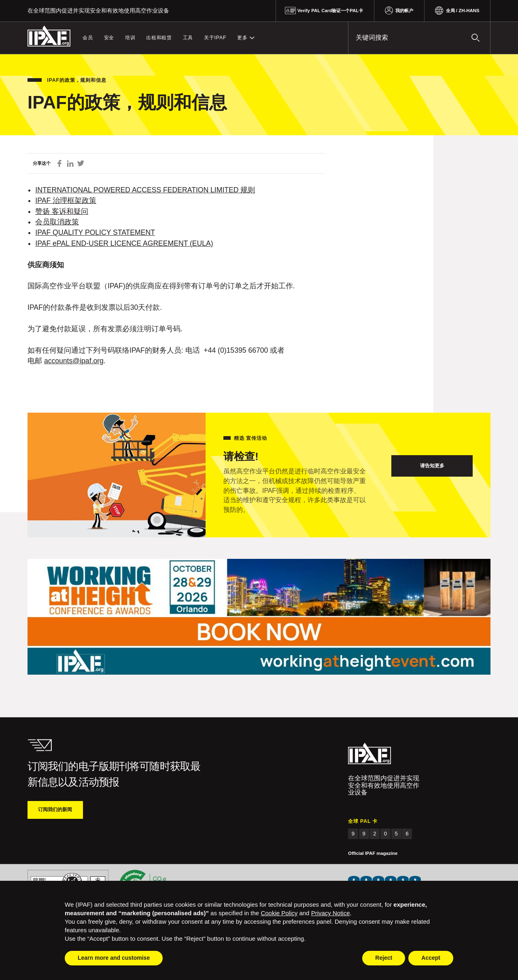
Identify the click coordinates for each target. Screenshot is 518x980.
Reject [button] (384, 958)
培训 (130, 38)
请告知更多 (432, 466)
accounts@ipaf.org (74, 361)
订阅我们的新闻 (55, 810)
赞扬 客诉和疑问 (62, 211)
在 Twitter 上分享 (81, 163)
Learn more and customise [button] (114, 958)
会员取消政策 (57, 222)
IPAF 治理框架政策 (66, 200)
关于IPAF (215, 38)
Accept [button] (431, 958)
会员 (88, 38)
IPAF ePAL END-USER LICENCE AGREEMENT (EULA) (124, 243)
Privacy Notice (331, 913)
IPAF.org (49, 36)
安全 (109, 38)
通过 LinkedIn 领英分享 (70, 163)
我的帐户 (404, 11)
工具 (188, 38)
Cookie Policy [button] (279, 913)
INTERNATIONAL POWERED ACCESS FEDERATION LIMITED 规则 (145, 190)
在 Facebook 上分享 (59, 163)
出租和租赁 (159, 38)
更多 (242, 38)
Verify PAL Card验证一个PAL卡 (330, 11)
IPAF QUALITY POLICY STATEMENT (95, 232)
